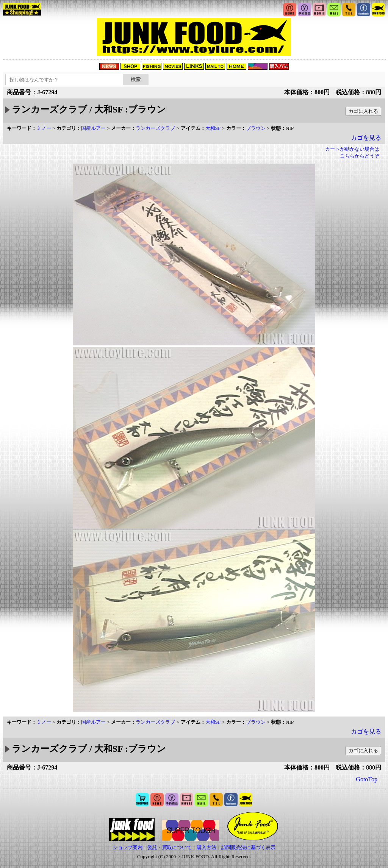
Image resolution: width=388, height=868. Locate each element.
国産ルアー (93, 128)
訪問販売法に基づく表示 (248, 847)
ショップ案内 (128, 847)
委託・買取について (170, 847)
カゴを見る (366, 138)
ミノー (44, 128)
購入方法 (207, 847)
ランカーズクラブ (155, 128)
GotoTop (367, 779)
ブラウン (256, 128)
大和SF (213, 128)
